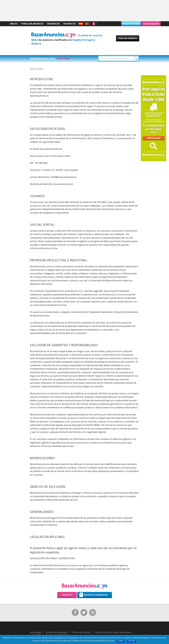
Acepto (121, 641)
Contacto (67, 595)
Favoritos (70, 24)
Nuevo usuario (133, 24)
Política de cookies (81, 632)
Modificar (53, 24)
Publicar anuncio (32, 24)
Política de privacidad (56, 632)
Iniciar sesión (152, 24)
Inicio (14, 24)
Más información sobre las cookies (113, 632)
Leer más (131, 641)
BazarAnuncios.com (42, 58)
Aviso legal (35, 632)
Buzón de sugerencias (96, 595)
